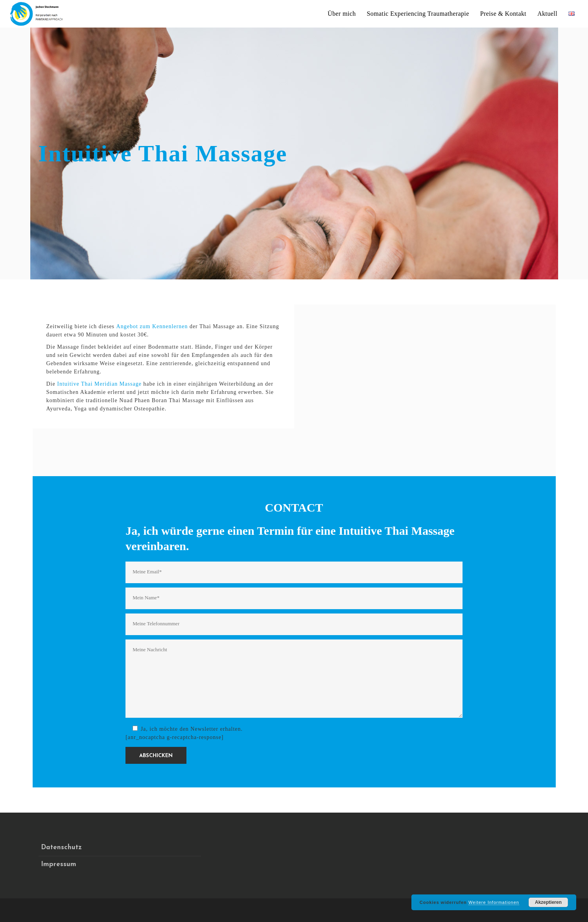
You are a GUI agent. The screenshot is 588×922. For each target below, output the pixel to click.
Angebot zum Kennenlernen (152, 326)
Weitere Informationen (494, 902)
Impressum (59, 864)
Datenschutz (61, 847)
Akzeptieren (548, 902)
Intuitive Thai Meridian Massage (99, 384)
